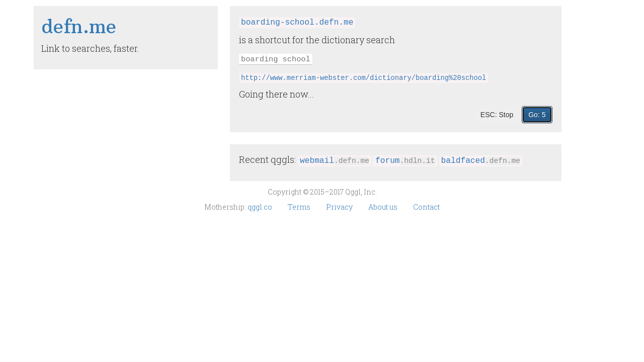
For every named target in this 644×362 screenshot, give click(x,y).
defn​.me (79, 26)
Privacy (340, 207)
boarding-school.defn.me (297, 23)
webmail (335, 161)
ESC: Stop (497, 115)
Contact (426, 207)
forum (405, 161)
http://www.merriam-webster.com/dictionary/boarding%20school (364, 78)
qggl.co (261, 207)
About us (384, 207)
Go (537, 115)
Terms (300, 207)
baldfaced (481, 161)
